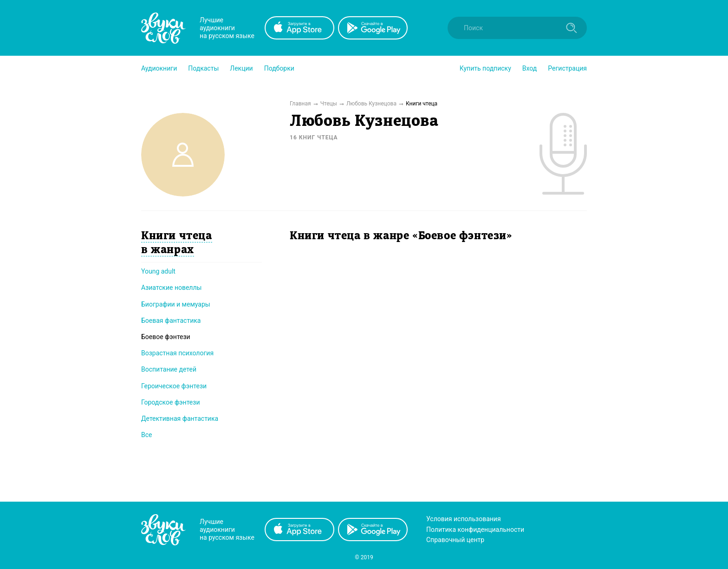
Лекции (241, 68)
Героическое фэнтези (174, 386)
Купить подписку (485, 68)
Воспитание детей (169, 369)
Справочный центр (455, 540)
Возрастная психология (177, 353)
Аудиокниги (159, 68)
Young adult (158, 271)
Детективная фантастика (180, 419)
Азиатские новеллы (171, 288)
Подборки (279, 68)
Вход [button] (530, 68)
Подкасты (203, 68)
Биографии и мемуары (176, 304)
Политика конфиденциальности (475, 530)
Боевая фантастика (171, 320)
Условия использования (464, 519)
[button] (159, 68)
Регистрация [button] (567, 68)
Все (146, 435)
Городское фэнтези (171, 402)
